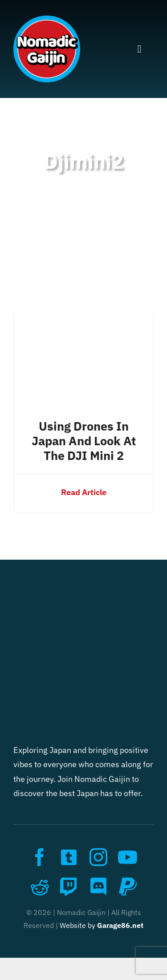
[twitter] (69, 857)
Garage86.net (120, 925)
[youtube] (128, 857)
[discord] (98, 886)
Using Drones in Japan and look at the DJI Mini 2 (84, 441)
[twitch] (69, 886)
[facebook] (40, 857)
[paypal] (128, 886)
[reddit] (40, 886)
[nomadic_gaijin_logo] (47, 19)
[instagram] (98, 857)
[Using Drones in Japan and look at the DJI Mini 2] (83, 319)
